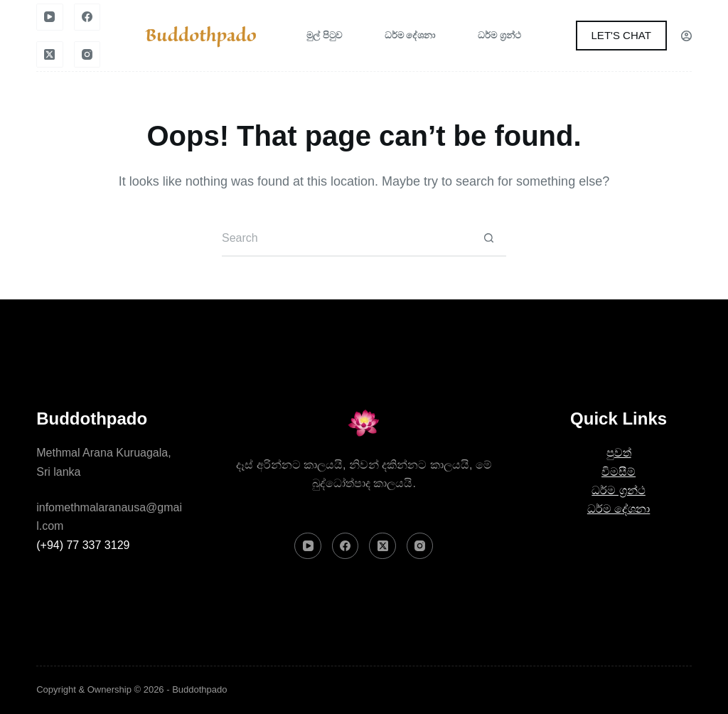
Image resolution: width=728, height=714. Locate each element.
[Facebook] (87, 17)
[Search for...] (346, 239)
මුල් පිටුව (324, 35)
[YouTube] (50, 17)
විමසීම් (619, 472)
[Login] (686, 36)
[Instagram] (87, 55)
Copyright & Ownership (84, 689)
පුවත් (619, 453)
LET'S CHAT (621, 35)
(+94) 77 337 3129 (83, 545)
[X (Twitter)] (50, 55)
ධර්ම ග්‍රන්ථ (499, 35)
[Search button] (488, 239)
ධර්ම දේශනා (410, 35)
